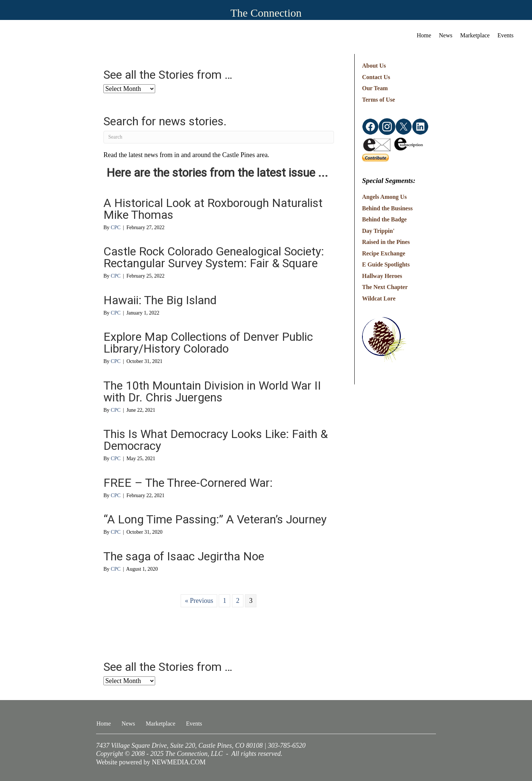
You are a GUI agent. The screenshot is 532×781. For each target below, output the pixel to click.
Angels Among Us (384, 197)
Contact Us (376, 77)
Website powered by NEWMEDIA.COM (151, 762)
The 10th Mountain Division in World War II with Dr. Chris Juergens (212, 391)
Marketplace (475, 35)
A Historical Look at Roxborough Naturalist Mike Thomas (213, 209)
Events (505, 35)
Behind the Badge (384, 219)
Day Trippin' (378, 231)
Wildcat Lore (379, 298)
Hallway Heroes (382, 276)
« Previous (199, 601)
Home (424, 35)
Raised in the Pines (386, 242)
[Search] (219, 137)
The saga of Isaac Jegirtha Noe (184, 556)
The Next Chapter (385, 287)
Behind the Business (387, 208)
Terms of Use (378, 100)
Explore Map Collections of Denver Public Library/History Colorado (208, 343)
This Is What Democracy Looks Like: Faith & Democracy (216, 440)
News (446, 35)
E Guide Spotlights (386, 264)
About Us (374, 66)
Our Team (375, 88)
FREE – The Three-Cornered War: (188, 483)
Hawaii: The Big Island (160, 300)
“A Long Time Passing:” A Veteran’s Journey (215, 519)
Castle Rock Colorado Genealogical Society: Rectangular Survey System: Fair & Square (214, 257)
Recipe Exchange (384, 253)
